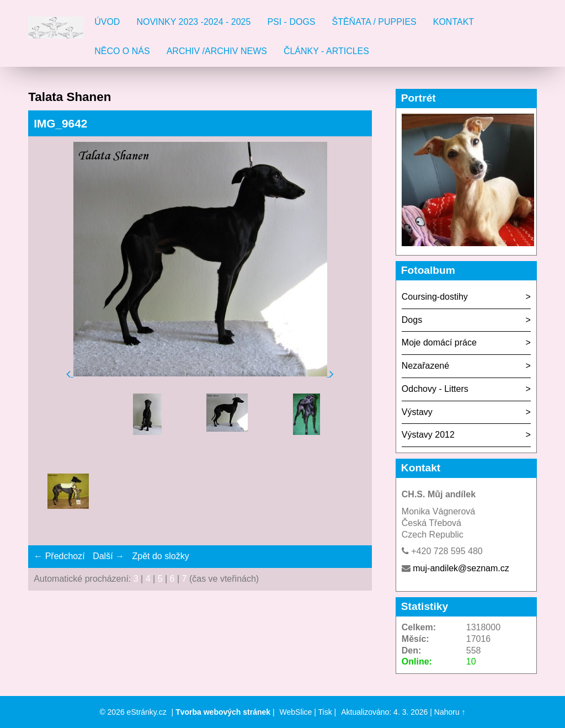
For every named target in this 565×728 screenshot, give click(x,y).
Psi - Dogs (291, 22)
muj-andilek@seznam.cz (461, 568)
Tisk (325, 712)
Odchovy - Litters (435, 389)
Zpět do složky (160, 556)
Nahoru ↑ (450, 712)
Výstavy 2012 (428, 435)
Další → (108, 556)
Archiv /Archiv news (217, 51)
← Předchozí (59, 556)
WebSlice (296, 712)
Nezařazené (425, 366)
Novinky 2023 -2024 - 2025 (193, 22)
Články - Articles (326, 51)
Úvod (107, 22)
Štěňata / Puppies (374, 22)
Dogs (412, 320)
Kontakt (454, 22)
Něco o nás (122, 51)
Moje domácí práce (439, 342)
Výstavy (417, 412)
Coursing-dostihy (435, 297)
